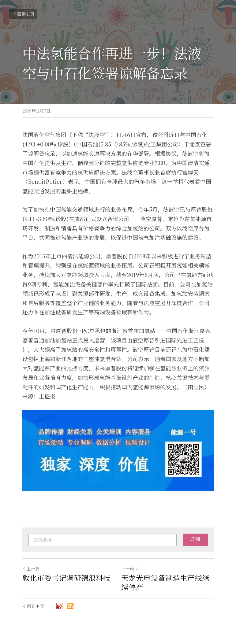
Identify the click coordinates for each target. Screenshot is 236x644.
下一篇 (130, 568)
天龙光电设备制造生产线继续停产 (165, 582)
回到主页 (23, 14)
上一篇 (31, 568)
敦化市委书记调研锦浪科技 (66, 578)
